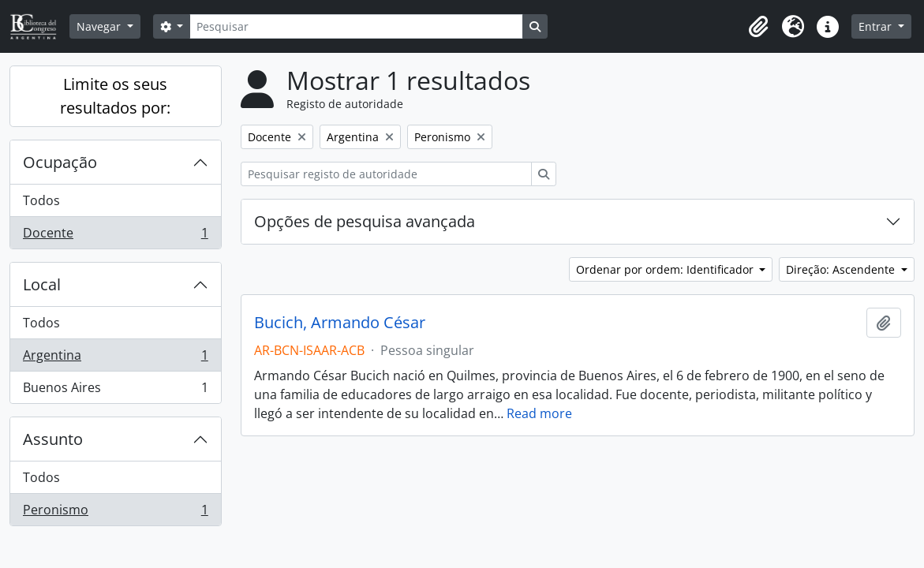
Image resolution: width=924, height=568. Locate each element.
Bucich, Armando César (340, 323)
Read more (539, 413)
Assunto (53, 439)
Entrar (877, 26)
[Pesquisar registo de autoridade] (386, 174)
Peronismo (115, 513)
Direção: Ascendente (842, 269)
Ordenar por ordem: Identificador (666, 269)
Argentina (115, 359)
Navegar (100, 26)
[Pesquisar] (356, 26)
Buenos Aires (115, 390)
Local (42, 284)
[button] (758, 27)
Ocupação (60, 162)
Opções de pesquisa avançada (365, 221)
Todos (41, 200)
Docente (115, 236)
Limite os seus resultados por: (115, 96)
